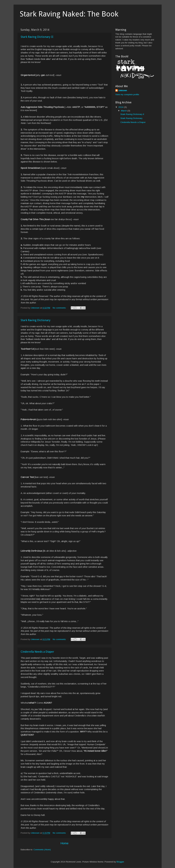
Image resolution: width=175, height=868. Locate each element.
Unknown (123, 90)
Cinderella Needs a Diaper (37, 652)
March (124, 111)
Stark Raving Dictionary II (37, 37)
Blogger (120, 862)
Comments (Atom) (42, 850)
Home (64, 843)
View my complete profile (127, 94)
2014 (121, 107)
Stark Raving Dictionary (36, 320)
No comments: (60, 308)
